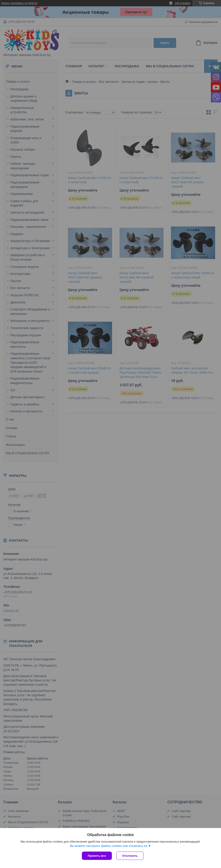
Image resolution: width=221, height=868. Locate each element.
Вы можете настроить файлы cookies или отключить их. (109, 846)
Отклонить (130, 856)
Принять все (97, 856)
